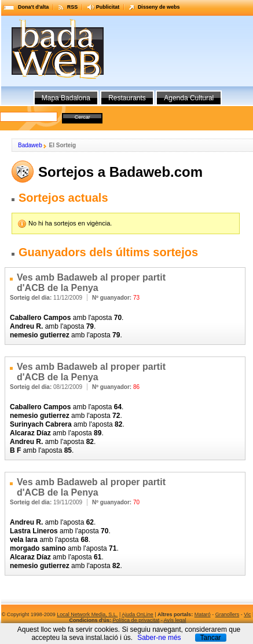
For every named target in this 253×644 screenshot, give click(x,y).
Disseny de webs (159, 7)
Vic (247, 614)
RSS (73, 7)
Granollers (228, 614)
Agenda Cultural (189, 98)
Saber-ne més (159, 638)
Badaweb (30, 145)
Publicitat (108, 7)
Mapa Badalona (66, 98)
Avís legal (175, 620)
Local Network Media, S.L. (87, 614)
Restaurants (127, 98)
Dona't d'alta (33, 7)
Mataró (203, 614)
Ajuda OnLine (137, 614)
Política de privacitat (136, 620)
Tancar (211, 638)
